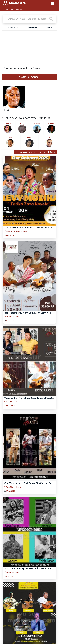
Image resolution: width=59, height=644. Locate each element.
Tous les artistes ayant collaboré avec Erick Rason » (36, 152)
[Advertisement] (29, 50)
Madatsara (15, 3)
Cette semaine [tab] (12, 27)
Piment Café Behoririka (13, 317)
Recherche (16, 9)
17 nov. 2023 (11, 491)
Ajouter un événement (29, 77)
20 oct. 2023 (10, 576)
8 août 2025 (10, 321)
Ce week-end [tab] (32, 27)
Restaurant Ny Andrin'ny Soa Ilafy (16, 231)
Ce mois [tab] (49, 27)
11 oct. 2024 (10, 406)
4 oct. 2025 (10, 235)
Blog (7, 9)
